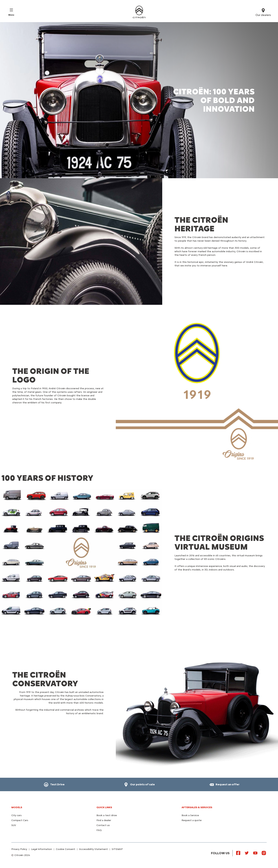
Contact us (103, 825)
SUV (14, 825)
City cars (16, 815)
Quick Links (104, 807)
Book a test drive (107, 815)
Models (17, 807)
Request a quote (192, 820)
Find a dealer (104, 820)
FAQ (99, 830)
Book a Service (190, 815)
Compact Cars (20, 820)
